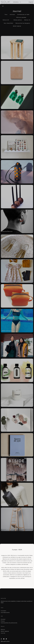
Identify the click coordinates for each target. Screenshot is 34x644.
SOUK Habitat (17, 26)
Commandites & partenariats (9, 623)
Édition (3, 629)
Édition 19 (27, 20)
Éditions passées (21, 17)
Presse (3, 621)
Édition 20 (6, 20)
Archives (12, 14)
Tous (6, 14)
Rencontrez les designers (23, 23)
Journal (3, 633)
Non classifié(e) (8, 23)
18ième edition (18, 20)
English (31, 2)
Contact (3, 619)
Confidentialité (5, 612)
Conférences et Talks (23, 14)
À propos (3, 611)
